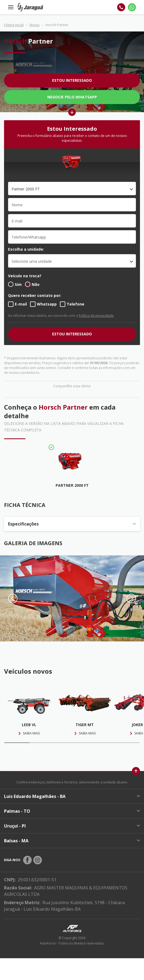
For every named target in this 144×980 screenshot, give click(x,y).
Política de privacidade (96, 316)
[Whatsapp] (132, 7)
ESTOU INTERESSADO (72, 334)
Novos (35, 25)
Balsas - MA (72, 841)
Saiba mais (29, 733)
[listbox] (72, 261)
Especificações (72, 524)
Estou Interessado (72, 80)
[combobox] (72, 189)
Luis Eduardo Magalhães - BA (72, 796)
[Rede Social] (27, 860)
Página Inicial (14, 25)
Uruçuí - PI (72, 826)
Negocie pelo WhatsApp (72, 97)
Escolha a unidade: (26, 249)
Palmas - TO (72, 811)
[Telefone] (121, 7)
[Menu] (11, 7)
